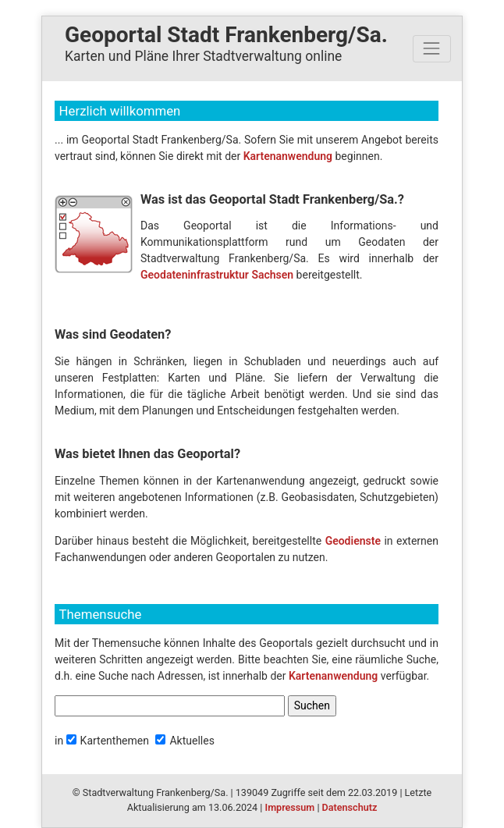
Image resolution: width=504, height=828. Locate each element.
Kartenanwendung (288, 156)
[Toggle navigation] (432, 49)
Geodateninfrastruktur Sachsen (217, 275)
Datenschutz (350, 807)
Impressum (290, 807)
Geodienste (353, 541)
